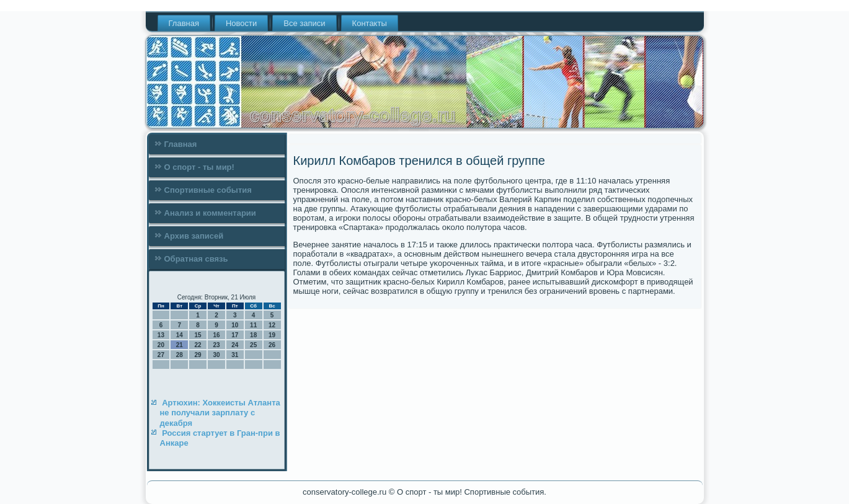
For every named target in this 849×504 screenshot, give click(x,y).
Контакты (370, 23)
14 (180, 335)
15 (198, 335)
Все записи (304, 23)
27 (161, 355)
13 (161, 335)
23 (216, 345)
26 (272, 345)
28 (180, 355)
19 (272, 335)
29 (198, 355)
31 (235, 355)
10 (235, 325)
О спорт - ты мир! (199, 167)
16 (216, 335)
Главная (184, 23)
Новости (241, 23)
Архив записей (194, 236)
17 (235, 335)
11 (253, 325)
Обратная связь (196, 259)
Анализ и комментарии (210, 213)
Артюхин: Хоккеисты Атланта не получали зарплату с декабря (220, 413)
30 (216, 355)
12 (272, 325)
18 (253, 335)
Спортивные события (208, 190)
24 (235, 345)
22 (198, 345)
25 (253, 345)
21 (180, 345)
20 (161, 345)
